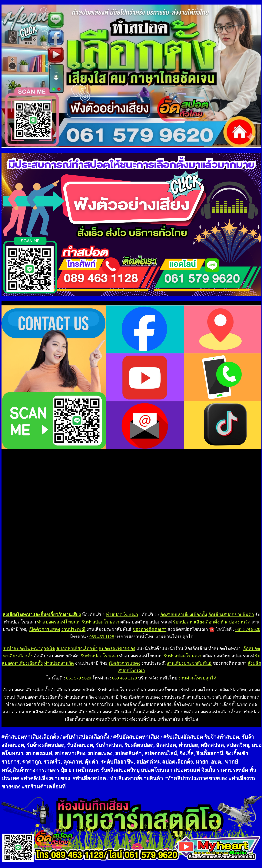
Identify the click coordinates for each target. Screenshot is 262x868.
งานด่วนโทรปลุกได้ (197, 678)
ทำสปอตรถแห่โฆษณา (59, 622)
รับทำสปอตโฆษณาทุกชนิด (29, 649)
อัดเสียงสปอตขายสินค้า (231, 615)
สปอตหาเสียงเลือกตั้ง (77, 649)
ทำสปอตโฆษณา (122, 615)
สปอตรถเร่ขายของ (117, 649)
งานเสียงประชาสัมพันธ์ (189, 663)
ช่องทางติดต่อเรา (149, 629)
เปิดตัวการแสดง (44, 629)
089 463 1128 (102, 637)
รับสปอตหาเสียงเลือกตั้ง (196, 622)
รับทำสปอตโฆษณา (100, 622)
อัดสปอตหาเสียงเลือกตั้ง (184, 615)
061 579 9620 (248, 629)
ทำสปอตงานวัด (235, 622)
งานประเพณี (73, 629)
